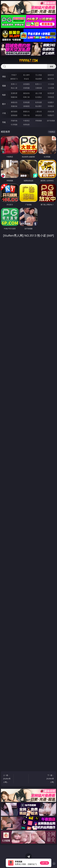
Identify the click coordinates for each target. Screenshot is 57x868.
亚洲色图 (26, 102)
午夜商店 (26, 121)
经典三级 (26, 97)
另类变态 (51, 97)
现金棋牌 (39, 79)
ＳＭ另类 (51, 88)
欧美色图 (39, 102)
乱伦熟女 (39, 97)
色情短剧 (26, 124)
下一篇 (49, 779)
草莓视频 (39, 121)
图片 (4, 104)
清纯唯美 (26, 106)
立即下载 (44, 863)
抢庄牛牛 (51, 79)
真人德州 (26, 75)
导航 (4, 122)
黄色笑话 (39, 115)
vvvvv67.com (28, 61)
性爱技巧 (51, 115)
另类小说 (26, 115)
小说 (4, 113)
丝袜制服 (26, 88)
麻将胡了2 (14, 79)
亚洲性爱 (14, 93)
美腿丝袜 (14, 106)
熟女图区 (39, 106)
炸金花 (26, 79)
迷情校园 (14, 115)
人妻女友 (39, 111)
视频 (4, 86)
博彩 (4, 77)
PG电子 (14, 75)
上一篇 (8, 779)
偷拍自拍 (26, 93)
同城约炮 (14, 121)
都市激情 (14, 111)
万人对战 (39, 75)
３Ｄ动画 (51, 84)
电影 (4, 95)
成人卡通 (39, 93)
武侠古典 (51, 111)
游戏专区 (51, 75)
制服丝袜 (14, 97)
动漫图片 (51, 102)
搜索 (52, 66)
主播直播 (39, 88)
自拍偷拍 (26, 84)
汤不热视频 (51, 121)
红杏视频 (14, 124)
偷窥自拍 (14, 102)
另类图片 (51, 106)
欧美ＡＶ (39, 84)
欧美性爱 (51, 93)
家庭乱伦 (26, 111)
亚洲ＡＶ (14, 84)
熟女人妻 (14, 88)
